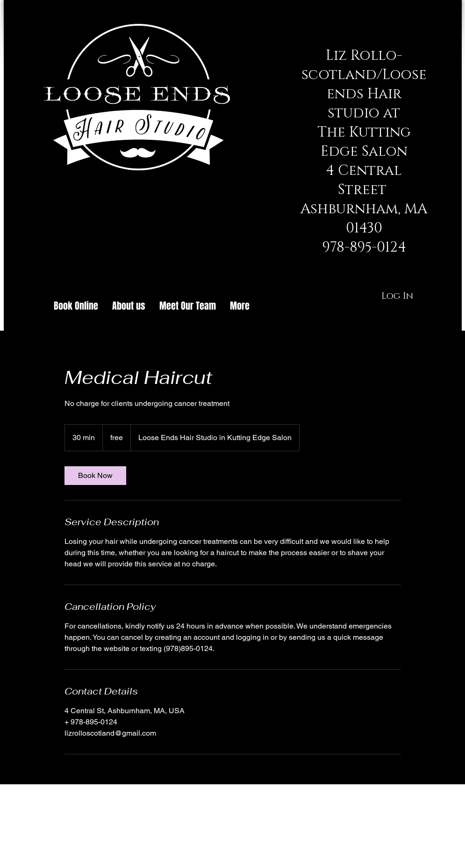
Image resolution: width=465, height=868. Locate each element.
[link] (95, 476)
